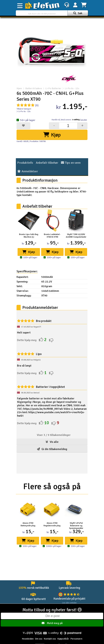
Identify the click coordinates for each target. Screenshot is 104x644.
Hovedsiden (28, 639)
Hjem (19, 88)
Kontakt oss (50, 639)
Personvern (76, 639)
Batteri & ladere (34, 88)
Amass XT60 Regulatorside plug (52, 524)
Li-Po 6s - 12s (70, 88)
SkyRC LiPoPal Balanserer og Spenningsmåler (76, 526)
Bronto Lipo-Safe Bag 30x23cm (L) (29, 236)
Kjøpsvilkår (63, 639)
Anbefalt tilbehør (47, 163)
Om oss (39, 639)
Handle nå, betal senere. (69, 120)
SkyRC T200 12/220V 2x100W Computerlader (76, 236)
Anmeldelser (28, 171)
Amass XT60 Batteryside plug (28, 524)
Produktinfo (25, 163)
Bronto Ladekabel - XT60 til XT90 (52, 236)
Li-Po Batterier (53, 88)
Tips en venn (71, 163)
